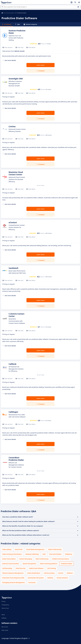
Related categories (30, 24)
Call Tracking (51, 568)
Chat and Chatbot (55, 554)
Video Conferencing (55, 549)
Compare (41, 71)
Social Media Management (35, 549)
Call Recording (7, 568)
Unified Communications (60, 559)
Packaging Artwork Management (13, 582)
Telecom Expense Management (13, 573)
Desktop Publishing (32, 554)
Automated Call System (36, 578)
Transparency (5, 605)
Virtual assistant (62, 578)
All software (7, 24)
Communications (10, 13)
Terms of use (5, 608)
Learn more (41, 65)
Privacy (3, 601)
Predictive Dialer (67, 564)
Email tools (19, 549)
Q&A (17, 24)
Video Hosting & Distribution (12, 554)
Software (4, 618)
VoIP (44, 554)
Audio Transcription (9, 559)
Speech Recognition (29, 564)
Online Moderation (34, 573)
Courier (61, 573)
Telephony (69, 554)
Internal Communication (11, 564)
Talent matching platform (49, 564)
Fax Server (32, 582)
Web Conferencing (42, 559)
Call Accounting (49, 573)
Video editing (7, 549)
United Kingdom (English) (20, 638)
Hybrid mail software (36, 568)
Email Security (21, 568)
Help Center (5, 630)
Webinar (70, 573)
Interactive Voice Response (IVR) (13, 578)
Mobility (50, 578)
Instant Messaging (26, 559)
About (3, 615)
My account (5, 627)
